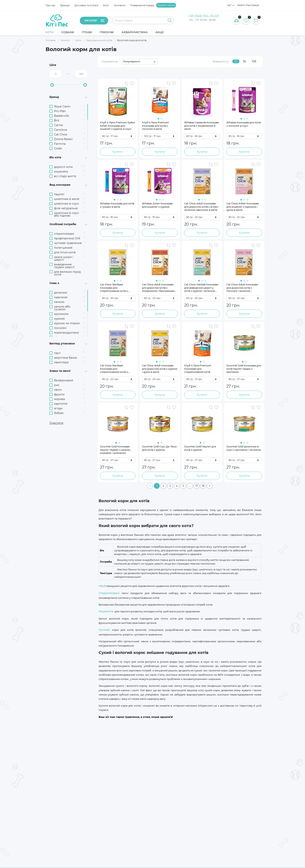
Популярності (131, 61)
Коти (50, 32)
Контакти (120, 5)
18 (203, 486)
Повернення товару (142, 5)
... (190, 486)
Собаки (68, 32)
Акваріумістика (135, 32)
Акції (159, 32)
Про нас (50, 5)
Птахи (87, 32)
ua (233, 5)
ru (229, 5)
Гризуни (107, 32)
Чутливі (104, 630)
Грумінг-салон (166, 5)
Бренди (65, 5)
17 (197, 486)
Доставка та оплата (86, 5)
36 (244, 61)
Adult (102, 586)
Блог (106, 5)
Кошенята (106, 611)
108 (254, 61)
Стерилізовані (109, 593)
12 (236, 61)
